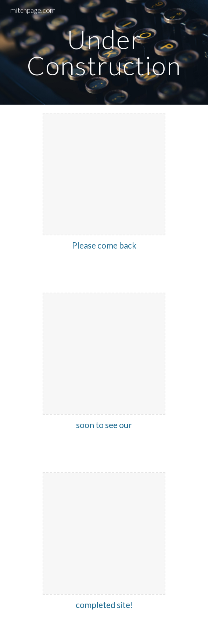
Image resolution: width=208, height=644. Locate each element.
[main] (104, 52)
